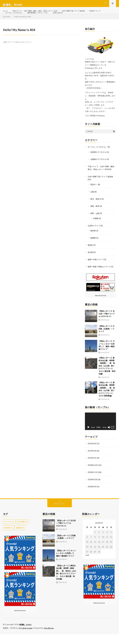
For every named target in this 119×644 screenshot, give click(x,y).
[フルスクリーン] (113, 438)
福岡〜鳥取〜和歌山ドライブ (100, 277)
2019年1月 (92, 468)
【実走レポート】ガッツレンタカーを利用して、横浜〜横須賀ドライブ (66, 563)
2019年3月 (92, 461)
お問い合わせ (83, 19)
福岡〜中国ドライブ (96, 270)
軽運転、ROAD (26, 634)
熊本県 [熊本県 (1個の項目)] (8, 538)
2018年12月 (93, 475)
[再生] (88, 438)
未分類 (91, 263)
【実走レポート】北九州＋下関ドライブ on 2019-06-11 (107, 324)
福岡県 (93, 249)
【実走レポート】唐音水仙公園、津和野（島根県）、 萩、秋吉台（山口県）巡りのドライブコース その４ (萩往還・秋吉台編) (107, 376)
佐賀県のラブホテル (99, 161)
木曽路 (96, 229)
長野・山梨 (95, 224)
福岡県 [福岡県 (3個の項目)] (20, 538)
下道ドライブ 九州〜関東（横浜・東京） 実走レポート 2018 (39, 14)
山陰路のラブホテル (99, 168)
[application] (100, 432)
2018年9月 (92, 497)
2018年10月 (93, 490)
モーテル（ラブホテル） (33, 19)
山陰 (92, 203)
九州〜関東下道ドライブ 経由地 (84, 14)
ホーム (6, 14)
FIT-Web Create (26, 638)
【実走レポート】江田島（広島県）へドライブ (107, 339)
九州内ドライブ (12, 19)
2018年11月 (93, 482)
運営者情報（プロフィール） (60, 19)
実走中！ (94, 196)
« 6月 (87, 565)
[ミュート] (109, 438)
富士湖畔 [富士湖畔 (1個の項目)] (22, 532)
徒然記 (91, 256)
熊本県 (93, 242)
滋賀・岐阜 (95, 217)
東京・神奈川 (96, 210)
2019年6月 (92, 454)
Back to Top (59, 514)
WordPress (51, 638)
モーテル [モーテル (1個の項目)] (9, 532)
